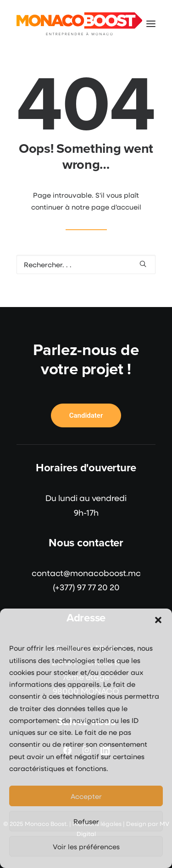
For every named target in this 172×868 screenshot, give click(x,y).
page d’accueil (116, 207)
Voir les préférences (86, 846)
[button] (158, 620)
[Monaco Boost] (79, 24)
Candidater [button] (86, 415)
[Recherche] (86, 264)
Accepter (86, 796)
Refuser (86, 821)
